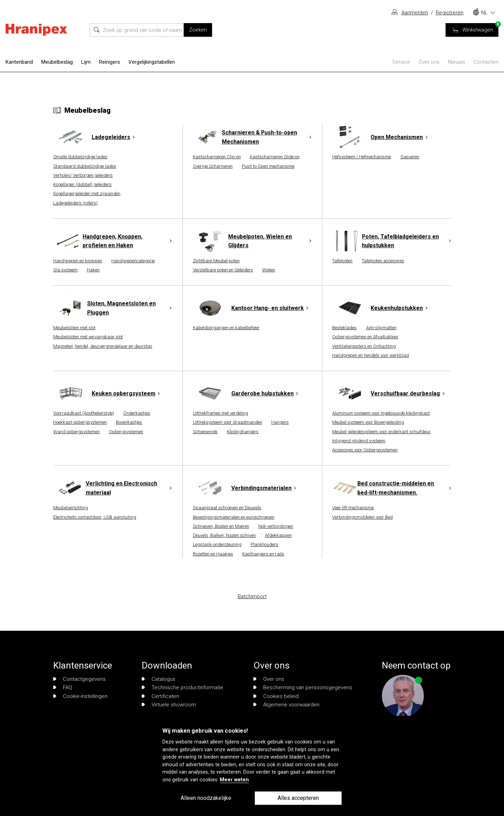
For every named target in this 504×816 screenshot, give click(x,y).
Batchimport (252, 596)
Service (401, 62)
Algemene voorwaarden (286, 705)
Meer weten (234, 780)
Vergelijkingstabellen (152, 62)
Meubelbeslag (57, 62)
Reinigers (110, 62)
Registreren (450, 13)
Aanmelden (415, 13)
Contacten (486, 62)
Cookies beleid (276, 696)
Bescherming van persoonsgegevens (303, 687)
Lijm (86, 62)
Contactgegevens (79, 679)
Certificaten (160, 696)
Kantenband (19, 62)
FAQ (63, 687)
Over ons (429, 62)
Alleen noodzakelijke (206, 798)
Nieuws (457, 62)
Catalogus (159, 679)
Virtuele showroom (169, 705)
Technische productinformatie (183, 687)
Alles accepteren (298, 798)
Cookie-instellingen (80, 696)
